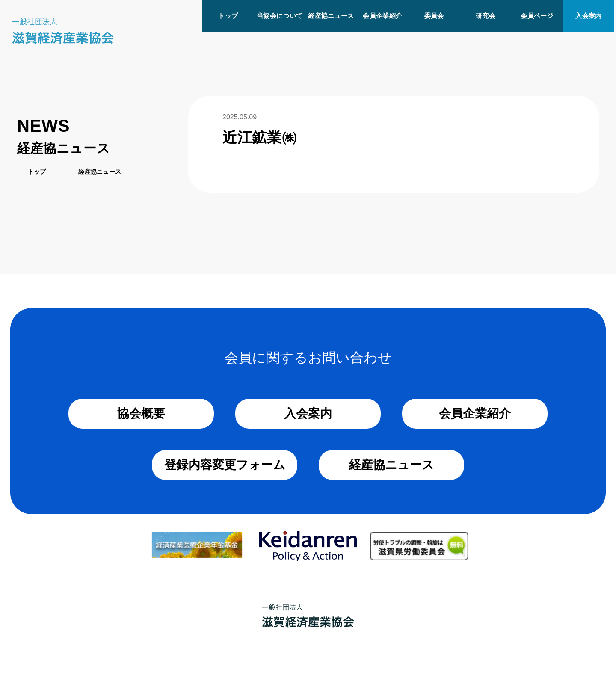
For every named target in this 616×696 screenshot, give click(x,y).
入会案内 (588, 16)
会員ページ (537, 16)
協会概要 (141, 413)
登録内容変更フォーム (225, 465)
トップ (228, 16)
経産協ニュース (331, 16)
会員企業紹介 (382, 16)
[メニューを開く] (615, 3)
